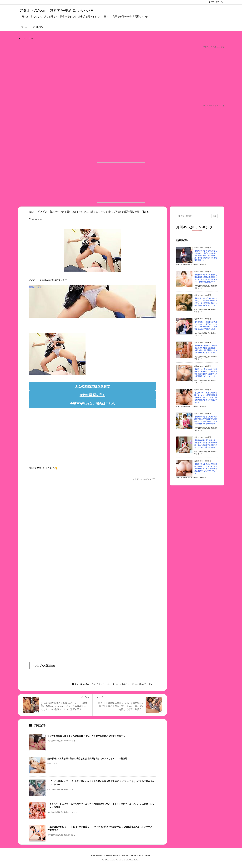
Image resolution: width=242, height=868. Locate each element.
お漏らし (126, 684)
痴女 (32, 38)
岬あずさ (143, 684)
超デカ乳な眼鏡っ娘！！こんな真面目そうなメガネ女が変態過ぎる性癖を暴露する (86, 736)
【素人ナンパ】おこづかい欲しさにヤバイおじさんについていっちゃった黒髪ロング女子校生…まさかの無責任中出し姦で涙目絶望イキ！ (206, 256)
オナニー (116, 684)
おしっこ (106, 684)
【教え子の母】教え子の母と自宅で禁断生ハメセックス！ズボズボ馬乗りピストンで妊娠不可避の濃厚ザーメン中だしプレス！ (206, 469)
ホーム (23, 38)
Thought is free (134, 860)
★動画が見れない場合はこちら (92, 404)
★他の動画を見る (92, 395)
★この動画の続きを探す (92, 386)
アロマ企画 (96, 684)
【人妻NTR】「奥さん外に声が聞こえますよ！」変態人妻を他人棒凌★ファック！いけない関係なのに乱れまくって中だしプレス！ (206, 397)
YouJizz (86, 684)
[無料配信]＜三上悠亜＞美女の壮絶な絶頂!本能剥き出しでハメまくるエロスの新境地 (87, 759)
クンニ (134, 684)
